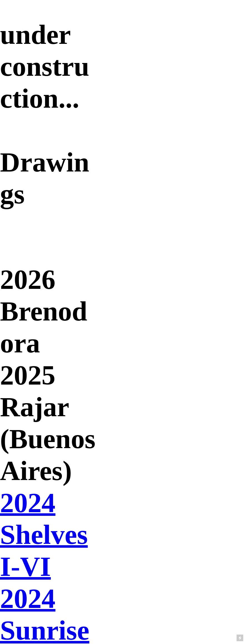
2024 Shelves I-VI (44, 535)
